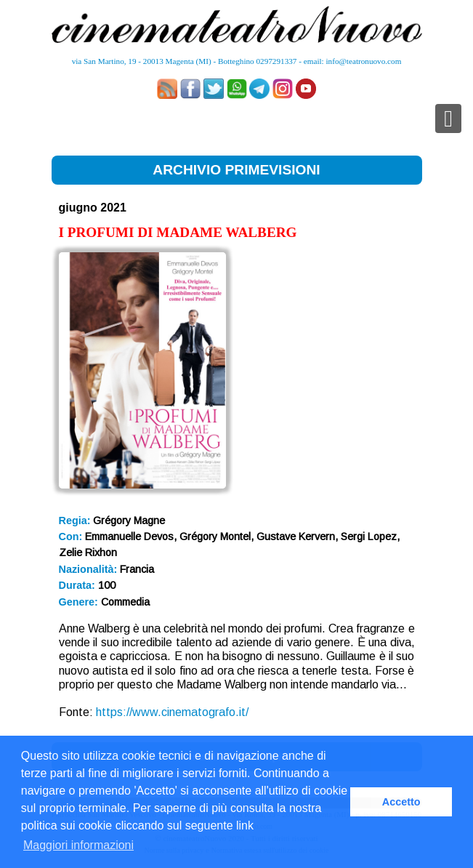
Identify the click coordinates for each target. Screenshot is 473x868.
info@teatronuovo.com (364, 61)
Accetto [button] (401, 802)
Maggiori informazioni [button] (78, 845)
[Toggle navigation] (448, 118)
